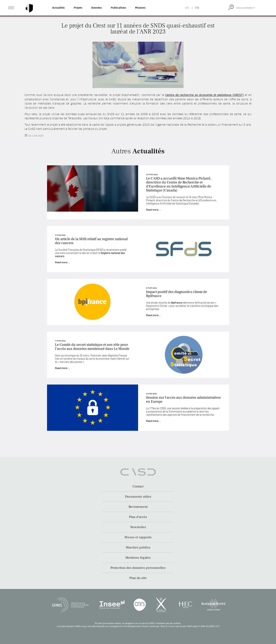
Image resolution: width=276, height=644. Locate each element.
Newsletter (138, 527)
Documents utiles (138, 497)
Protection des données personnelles (138, 568)
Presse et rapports (138, 537)
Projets (78, 8)
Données (96, 8)
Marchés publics (138, 547)
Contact (138, 486)
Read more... (154, 210)
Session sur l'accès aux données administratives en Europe (183, 400)
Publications (118, 8)
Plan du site (138, 578)
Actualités (58, 8)
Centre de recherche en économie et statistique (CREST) (204, 95)
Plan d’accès (138, 517)
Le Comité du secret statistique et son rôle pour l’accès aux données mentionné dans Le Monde (92, 347)
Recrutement (138, 507)
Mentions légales (138, 558)
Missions (140, 8)
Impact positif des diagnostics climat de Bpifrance (177, 294)
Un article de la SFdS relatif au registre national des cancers (91, 241)
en (187, 8)
